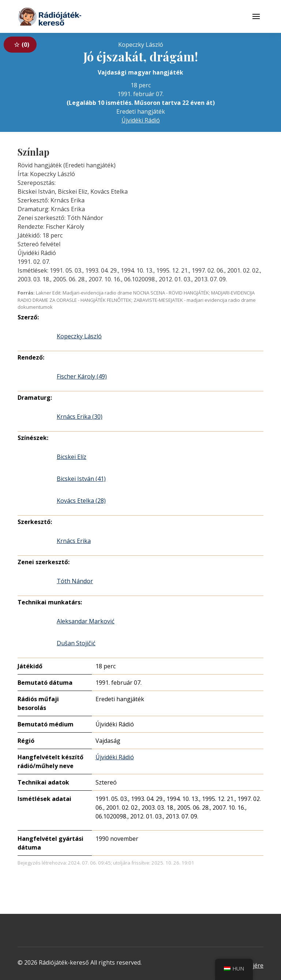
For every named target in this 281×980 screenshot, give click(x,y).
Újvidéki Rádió (141, 120)
